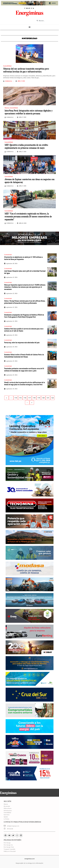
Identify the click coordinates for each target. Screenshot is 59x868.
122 (53, 398)
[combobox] (46, 21)
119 (39, 398)
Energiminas (9, 81)
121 (48, 398)
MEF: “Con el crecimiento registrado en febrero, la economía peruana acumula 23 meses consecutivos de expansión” (28, 217)
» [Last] (32, 402)
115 (20, 398)
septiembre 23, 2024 (12, 335)
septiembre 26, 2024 (12, 264)
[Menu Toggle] (30, 27)
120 (43, 398)
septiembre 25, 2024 (12, 277)
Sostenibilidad (7, 66)
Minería (7, 108)
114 (16, 398)
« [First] (6, 398)
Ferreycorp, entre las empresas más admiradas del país (22, 343)
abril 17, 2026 (21, 81)
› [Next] (27, 402)
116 (25, 398)
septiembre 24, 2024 (12, 321)
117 (29, 398)
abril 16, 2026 (23, 223)
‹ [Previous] (11, 398)
